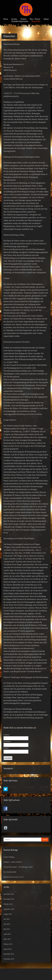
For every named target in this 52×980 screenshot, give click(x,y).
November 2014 (9, 899)
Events (14, 19)
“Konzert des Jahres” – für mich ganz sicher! (18, 867)
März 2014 (7, 939)
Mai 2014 (7, 929)
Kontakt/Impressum (20, 21)
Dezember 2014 (9, 894)
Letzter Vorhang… (10, 857)
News (6, 19)
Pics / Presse (35, 19)
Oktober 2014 (8, 904)
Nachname (7, 741)
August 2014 (8, 914)
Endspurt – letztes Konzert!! (13, 862)
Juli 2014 (7, 919)
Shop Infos (36, 21)
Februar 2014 (8, 944)
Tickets (23, 19)
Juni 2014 (7, 924)
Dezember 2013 (9, 954)
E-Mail (6, 748)
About (46, 19)
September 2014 (9, 909)
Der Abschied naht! (10, 872)
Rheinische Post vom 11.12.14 (13, 877)
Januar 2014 (7, 949)
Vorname (6, 735)
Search (45, 839)
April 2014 (7, 934)
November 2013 (9, 959)
